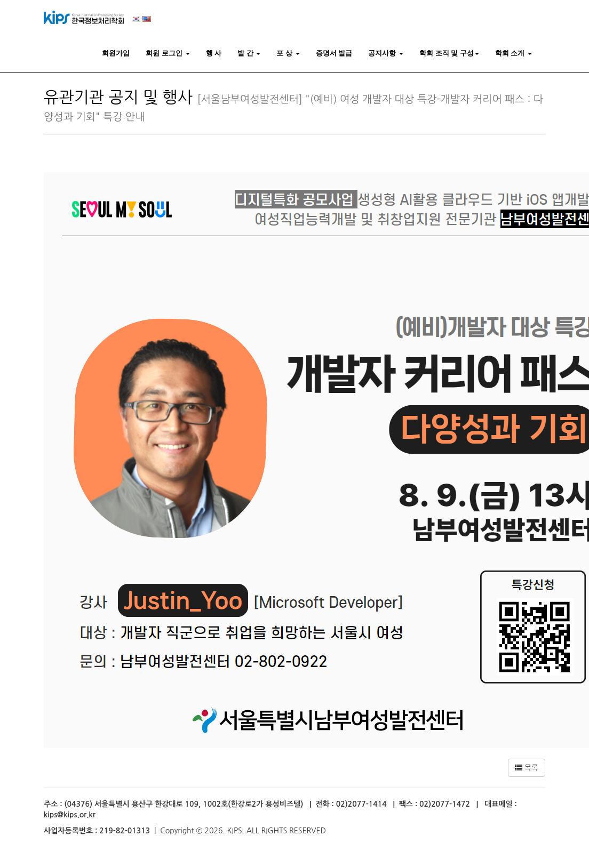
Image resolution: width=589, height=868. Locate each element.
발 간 (249, 53)
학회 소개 (514, 53)
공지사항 (386, 53)
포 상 (288, 53)
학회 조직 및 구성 (449, 53)
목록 (527, 768)
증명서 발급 (334, 53)
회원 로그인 (168, 53)
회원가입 (116, 53)
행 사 (214, 53)
